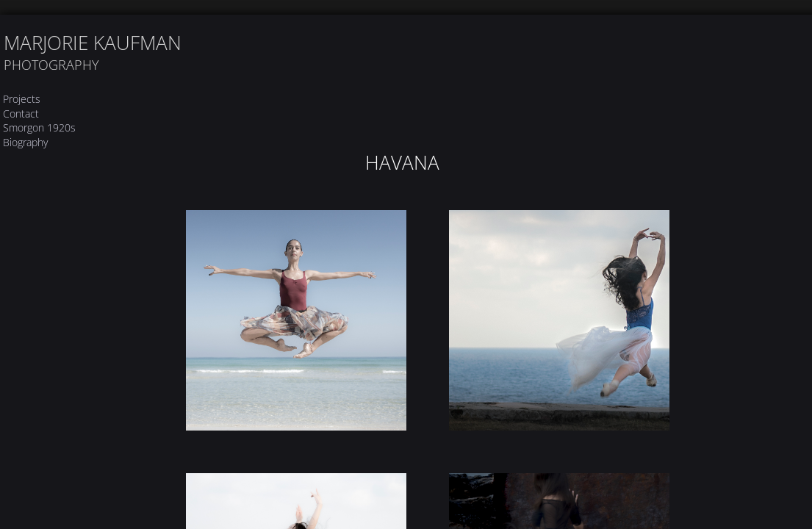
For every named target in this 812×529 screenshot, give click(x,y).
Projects (22, 99)
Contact (21, 114)
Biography (25, 142)
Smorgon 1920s (39, 127)
